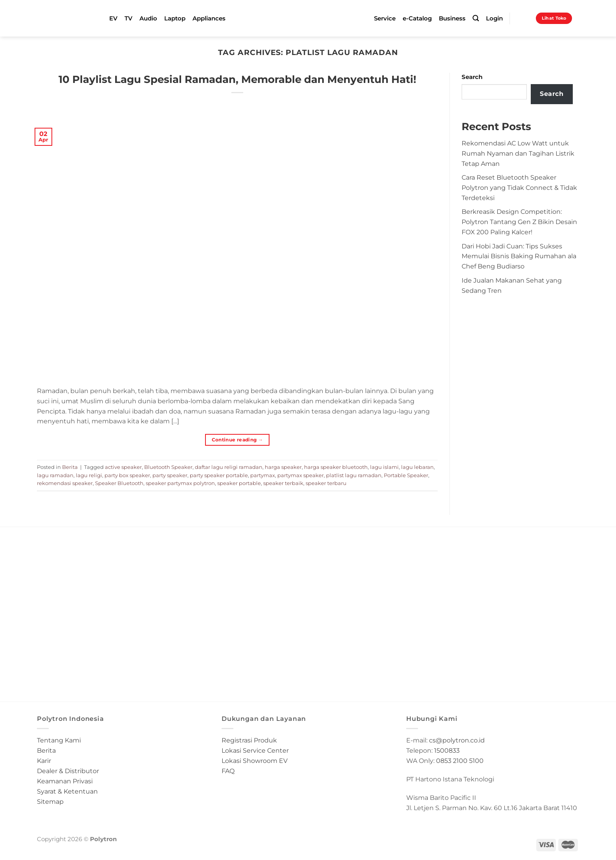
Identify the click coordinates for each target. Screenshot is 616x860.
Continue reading (237, 440)
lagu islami (384, 467)
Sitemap (50, 801)
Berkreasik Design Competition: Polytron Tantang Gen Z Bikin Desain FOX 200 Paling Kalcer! (519, 222)
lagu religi (89, 475)
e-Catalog (417, 18)
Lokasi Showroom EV (255, 761)
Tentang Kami (59, 740)
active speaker (123, 467)
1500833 (447, 750)
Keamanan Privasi (65, 781)
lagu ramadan (55, 475)
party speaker (170, 475)
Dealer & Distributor (68, 771)
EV (113, 18)
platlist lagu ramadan (354, 475)
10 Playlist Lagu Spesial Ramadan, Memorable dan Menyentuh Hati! (237, 79)
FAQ (228, 771)
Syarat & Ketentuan (67, 791)
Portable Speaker (406, 475)
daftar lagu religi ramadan (229, 467)
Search (472, 77)
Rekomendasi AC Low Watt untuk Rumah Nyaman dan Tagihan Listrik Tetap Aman (518, 153)
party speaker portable (219, 475)
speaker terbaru (326, 483)
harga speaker (283, 467)
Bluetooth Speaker (168, 467)
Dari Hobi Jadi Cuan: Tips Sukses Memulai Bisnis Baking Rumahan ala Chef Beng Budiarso (519, 256)
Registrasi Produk (249, 740)
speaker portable (239, 483)
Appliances (209, 18)
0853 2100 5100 (460, 761)
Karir (44, 761)
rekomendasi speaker (65, 483)
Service (385, 18)
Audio (148, 18)
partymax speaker (301, 475)
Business (452, 18)
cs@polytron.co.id (457, 740)
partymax (263, 475)
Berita (70, 467)
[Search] (476, 18)
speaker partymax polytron (180, 483)
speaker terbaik (283, 483)
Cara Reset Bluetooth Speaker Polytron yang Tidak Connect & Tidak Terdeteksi (519, 187)
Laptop (175, 18)
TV (128, 18)
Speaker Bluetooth (119, 483)
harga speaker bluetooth (336, 467)
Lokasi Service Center (255, 750)
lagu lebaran (417, 467)
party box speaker (127, 475)
